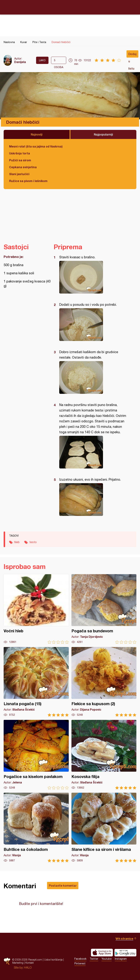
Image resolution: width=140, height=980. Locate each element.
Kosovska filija (104, 755)
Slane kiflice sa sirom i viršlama (104, 828)
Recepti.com (70, 7)
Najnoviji (37, 134)
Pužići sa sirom (20, 160)
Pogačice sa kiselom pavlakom (36, 755)
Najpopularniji (103, 134)
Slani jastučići (19, 174)
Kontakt (30, 963)
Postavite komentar (63, 885)
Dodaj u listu (132, 55)
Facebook (80, 959)
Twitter (94, 959)
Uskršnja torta (20, 153)
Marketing (18, 963)
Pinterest (80, 963)
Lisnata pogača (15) (36, 682)
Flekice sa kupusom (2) (104, 682)
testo (33, 542)
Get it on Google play (125, 953)
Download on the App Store (102, 953)
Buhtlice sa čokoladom (36, 828)
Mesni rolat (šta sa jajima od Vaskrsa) (36, 146)
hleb (17, 542)
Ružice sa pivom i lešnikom (28, 181)
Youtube (107, 959)
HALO (28, 967)
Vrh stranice (124, 938)
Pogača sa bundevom (104, 609)
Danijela (20, 62)
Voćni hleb (36, 609)
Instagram (121, 959)
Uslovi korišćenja (53, 960)
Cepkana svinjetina (23, 167)
